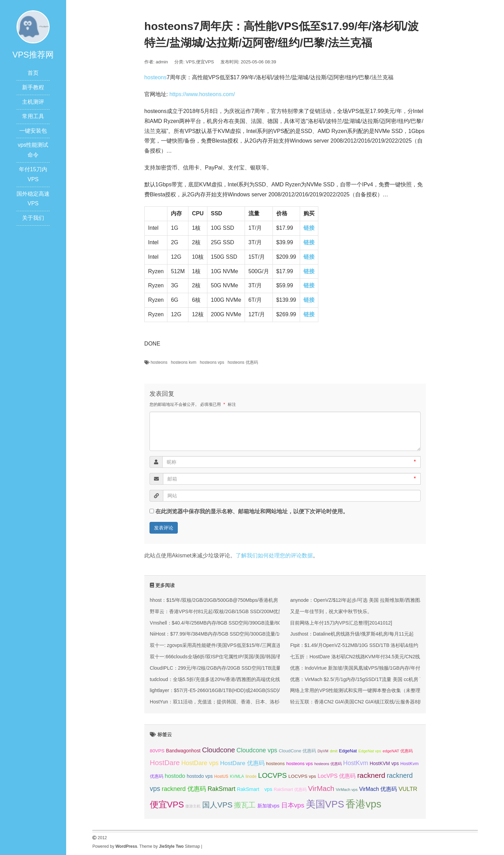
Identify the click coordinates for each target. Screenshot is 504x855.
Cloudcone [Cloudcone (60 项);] (218, 750)
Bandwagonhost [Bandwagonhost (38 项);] (183, 751)
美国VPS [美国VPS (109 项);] (325, 804)
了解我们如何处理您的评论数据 (274, 555)
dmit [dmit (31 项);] (334, 751)
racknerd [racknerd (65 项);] (371, 775)
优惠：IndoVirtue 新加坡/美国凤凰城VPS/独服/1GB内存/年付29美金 (363, 668)
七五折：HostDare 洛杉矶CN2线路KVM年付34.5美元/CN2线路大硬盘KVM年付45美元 (382, 657)
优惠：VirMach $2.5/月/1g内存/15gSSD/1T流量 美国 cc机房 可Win (361, 679)
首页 (33, 73)
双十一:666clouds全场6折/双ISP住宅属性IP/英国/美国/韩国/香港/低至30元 (229, 657)
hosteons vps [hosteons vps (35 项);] (300, 764)
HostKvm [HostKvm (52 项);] (356, 763)
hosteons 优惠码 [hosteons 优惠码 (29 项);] (328, 764)
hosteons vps (212, 362)
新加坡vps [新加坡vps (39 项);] (268, 806)
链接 (309, 228)
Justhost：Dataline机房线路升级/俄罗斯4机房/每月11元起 (352, 634)
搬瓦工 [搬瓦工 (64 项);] (245, 805)
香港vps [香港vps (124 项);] (363, 804)
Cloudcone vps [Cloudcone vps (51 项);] (257, 750)
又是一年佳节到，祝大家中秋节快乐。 (331, 611)
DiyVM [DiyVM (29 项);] (323, 751)
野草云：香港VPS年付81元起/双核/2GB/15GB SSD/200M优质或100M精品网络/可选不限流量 (250, 611)
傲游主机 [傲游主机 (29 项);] (193, 806)
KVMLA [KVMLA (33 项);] (237, 776)
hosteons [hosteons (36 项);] (275, 764)
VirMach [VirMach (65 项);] (321, 788)
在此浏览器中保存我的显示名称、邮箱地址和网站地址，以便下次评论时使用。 (252, 511)
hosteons (156, 77)
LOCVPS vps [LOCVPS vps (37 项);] (302, 776)
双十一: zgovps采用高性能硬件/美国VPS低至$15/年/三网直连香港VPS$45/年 (232, 645)
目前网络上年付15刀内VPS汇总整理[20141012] (341, 623)
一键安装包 (33, 131)
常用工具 (33, 116)
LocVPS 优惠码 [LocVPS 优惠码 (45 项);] (337, 776)
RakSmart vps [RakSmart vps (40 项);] (255, 789)
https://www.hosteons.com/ (202, 94)
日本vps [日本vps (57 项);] (293, 805)
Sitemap (192, 846)
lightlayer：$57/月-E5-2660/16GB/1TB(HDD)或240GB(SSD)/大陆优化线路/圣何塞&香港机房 (249, 690)
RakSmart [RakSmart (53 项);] (221, 789)
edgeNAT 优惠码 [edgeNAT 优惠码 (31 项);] (398, 751)
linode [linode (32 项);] (251, 776)
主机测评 (33, 102)
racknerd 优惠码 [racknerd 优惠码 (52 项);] (184, 789)
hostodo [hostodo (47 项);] (175, 776)
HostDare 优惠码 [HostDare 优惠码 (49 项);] (242, 763)
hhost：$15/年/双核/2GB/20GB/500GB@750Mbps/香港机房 (214, 600)
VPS (190, 62)
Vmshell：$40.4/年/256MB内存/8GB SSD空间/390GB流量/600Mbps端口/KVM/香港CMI (243, 623)
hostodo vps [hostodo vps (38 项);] (200, 776)
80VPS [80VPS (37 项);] (157, 751)
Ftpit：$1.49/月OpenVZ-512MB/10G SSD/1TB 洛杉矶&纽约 (354, 645)
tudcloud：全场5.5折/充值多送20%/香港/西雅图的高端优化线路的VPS (225, 679)
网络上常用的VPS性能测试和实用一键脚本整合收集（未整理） (358, 690)
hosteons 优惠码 (243, 362)
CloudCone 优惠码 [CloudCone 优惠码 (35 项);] (297, 751)
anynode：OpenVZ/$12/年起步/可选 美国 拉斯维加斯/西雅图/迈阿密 (363, 600)
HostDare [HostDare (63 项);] (165, 763)
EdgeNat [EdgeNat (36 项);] (348, 751)
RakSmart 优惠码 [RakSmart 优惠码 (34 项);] (290, 790)
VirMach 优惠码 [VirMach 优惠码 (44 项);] (378, 789)
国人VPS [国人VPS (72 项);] (217, 805)
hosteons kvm (184, 362)
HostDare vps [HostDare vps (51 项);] (200, 763)
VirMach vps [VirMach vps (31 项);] (347, 790)
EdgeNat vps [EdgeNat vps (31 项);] (370, 751)
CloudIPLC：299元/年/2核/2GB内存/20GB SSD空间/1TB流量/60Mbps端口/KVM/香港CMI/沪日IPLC (256, 668)
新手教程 (33, 87)
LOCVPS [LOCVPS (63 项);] (272, 775)
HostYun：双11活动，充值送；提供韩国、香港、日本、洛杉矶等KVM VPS (230, 702)
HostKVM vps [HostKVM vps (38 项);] (384, 763)
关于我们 (33, 218)
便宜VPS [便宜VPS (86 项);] (167, 805)
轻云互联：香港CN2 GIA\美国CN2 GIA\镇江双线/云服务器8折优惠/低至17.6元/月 (377, 702)
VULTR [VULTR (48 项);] (408, 789)
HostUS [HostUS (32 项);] (221, 776)
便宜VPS (205, 62)
